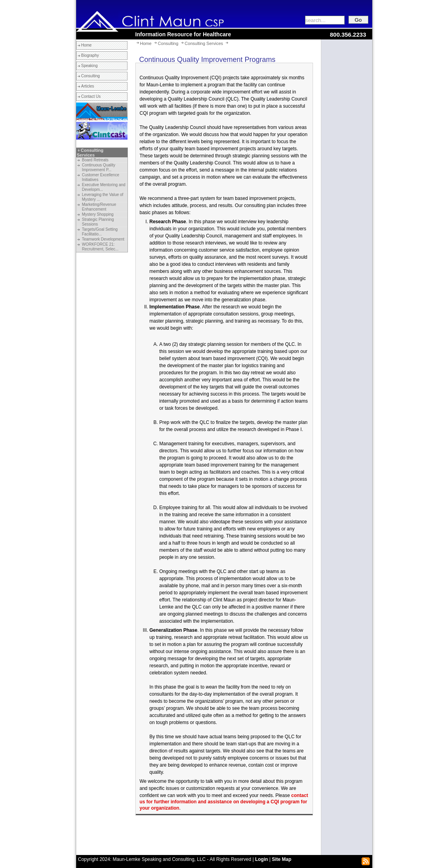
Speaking (90, 66)
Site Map (282, 859)
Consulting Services (90, 153)
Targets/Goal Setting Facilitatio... (100, 232)
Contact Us (91, 96)
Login (261, 859)
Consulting (91, 76)
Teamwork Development (103, 239)
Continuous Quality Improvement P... (99, 167)
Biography (90, 55)
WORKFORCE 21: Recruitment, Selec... (100, 247)
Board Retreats (95, 160)
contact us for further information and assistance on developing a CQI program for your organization (224, 802)
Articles (88, 86)
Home (87, 45)
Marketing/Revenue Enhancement (99, 207)
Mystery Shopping (98, 214)
